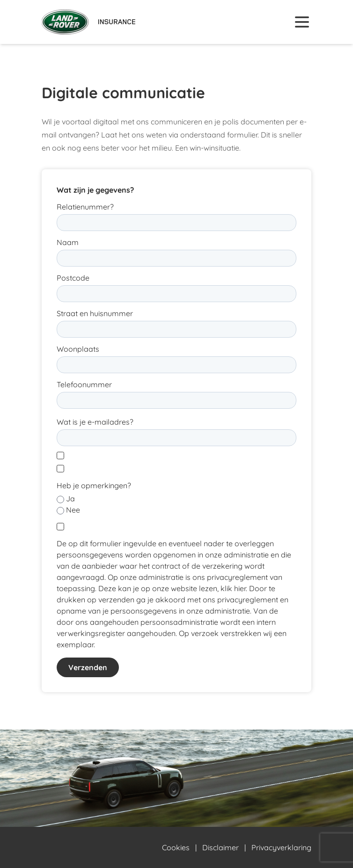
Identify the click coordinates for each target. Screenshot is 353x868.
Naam (68, 242)
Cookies (176, 847)
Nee (73, 510)
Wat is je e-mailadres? (95, 422)
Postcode (73, 278)
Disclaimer (221, 847)
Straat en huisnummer (95, 313)
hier (240, 588)
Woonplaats (78, 349)
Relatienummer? (85, 207)
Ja (70, 499)
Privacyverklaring (281, 847)
